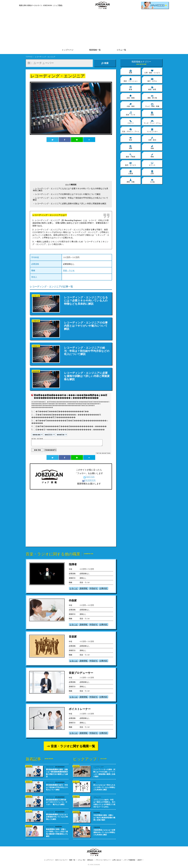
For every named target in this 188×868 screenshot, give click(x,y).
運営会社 (90, 860)
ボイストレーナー (80, 709)
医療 (131, 71)
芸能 (152, 113)
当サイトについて (61, 860)
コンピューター (152, 130)
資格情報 (83, 588)
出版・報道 (131, 105)
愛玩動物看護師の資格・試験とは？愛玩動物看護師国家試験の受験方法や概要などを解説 (57, 773)
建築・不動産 (131, 155)
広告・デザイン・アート (131, 130)
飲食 (131, 88)
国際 (131, 147)
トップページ (68, 50)
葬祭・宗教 (131, 181)
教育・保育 (152, 88)
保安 (131, 139)
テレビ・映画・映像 (152, 105)
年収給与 (93, 588)
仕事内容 (103, 588)
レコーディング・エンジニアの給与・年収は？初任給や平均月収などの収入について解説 (70, 199)
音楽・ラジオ (69, 270)
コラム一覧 (121, 50)
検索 (105, 63)
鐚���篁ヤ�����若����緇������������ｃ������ (70, 430)
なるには (73, 588)
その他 (152, 181)
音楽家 (73, 637)
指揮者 (73, 564)
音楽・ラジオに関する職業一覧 (73, 746)
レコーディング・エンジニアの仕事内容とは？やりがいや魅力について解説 (68, 194)
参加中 (140, 860)
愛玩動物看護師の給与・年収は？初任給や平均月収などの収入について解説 (57, 787)
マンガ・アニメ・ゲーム (152, 122)
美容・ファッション (131, 80)
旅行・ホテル (152, 80)
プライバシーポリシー (103, 860)
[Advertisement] (94, 29)
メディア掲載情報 (129, 860)
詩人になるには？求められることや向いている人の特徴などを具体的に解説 (104, 787)
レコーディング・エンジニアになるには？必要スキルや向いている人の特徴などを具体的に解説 (70, 189)
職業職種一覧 (95, 50)
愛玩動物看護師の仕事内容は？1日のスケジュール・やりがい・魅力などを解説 (57, 802)
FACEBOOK (89, 480)
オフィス (152, 164)
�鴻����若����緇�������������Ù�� (62, 412)
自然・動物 (131, 97)
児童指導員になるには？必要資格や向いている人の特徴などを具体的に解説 (104, 832)
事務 (152, 155)
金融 (152, 147)
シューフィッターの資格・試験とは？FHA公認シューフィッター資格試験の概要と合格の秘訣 (104, 773)
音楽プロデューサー (81, 673)
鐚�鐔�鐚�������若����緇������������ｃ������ (71, 426)
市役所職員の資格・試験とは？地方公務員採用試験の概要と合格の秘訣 (104, 817)
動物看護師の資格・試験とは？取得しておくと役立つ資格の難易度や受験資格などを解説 (57, 833)
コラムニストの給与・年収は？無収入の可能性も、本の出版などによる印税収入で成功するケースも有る (104, 803)
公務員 (131, 172)
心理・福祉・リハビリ (152, 71)
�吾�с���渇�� (104, 453)
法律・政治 (152, 139)
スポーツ (131, 122)
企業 (152, 172)
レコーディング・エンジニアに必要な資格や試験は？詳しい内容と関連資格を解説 (71, 203)
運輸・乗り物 (152, 97)
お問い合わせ (117, 860)
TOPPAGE (29, 57)
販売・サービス (131, 164)
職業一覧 (72, 860)
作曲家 (73, 600)
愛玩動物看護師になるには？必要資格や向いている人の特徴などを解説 (57, 817)
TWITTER (89, 477)
